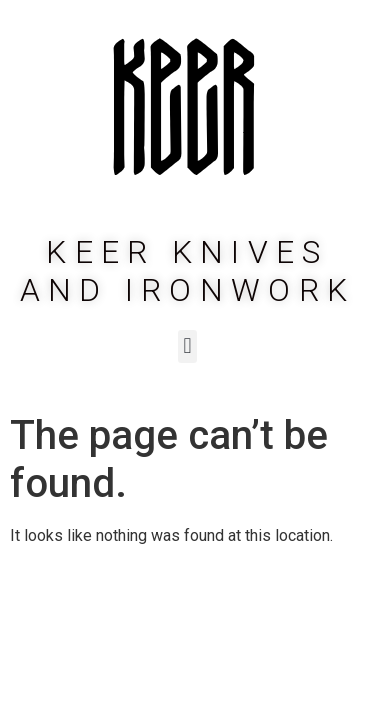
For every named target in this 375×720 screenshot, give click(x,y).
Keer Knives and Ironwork (188, 271)
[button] (187, 346)
